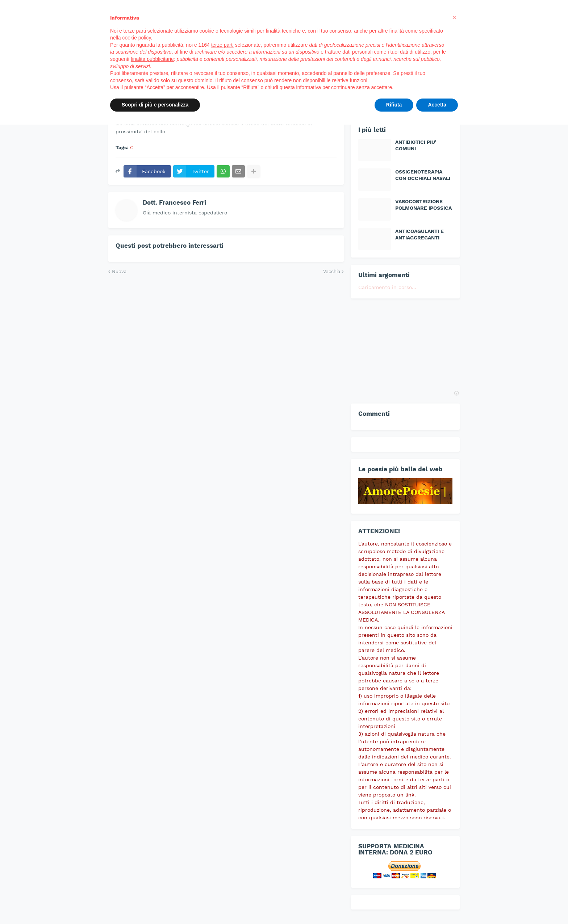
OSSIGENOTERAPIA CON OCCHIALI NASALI (423, 175)
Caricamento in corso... (387, 287)
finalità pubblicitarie (152, 59)
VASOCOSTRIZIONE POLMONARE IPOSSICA (423, 205)
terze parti (222, 45)
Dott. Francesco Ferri (174, 202)
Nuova (119, 271)
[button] (454, 17)
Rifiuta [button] (394, 105)
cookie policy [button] (136, 38)
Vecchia (332, 271)
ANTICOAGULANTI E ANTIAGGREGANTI (419, 234)
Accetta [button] (437, 105)
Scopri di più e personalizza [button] (155, 105)
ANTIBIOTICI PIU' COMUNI (416, 145)
